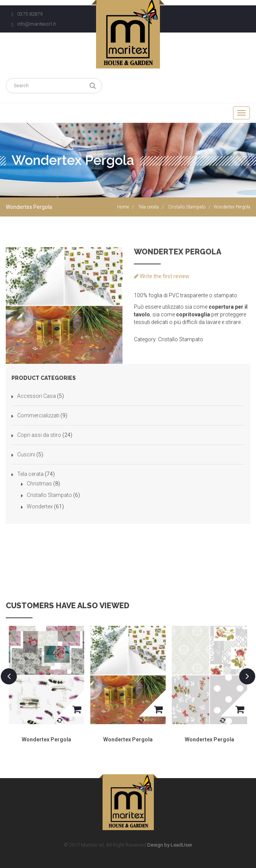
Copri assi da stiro (39, 435)
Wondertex (40, 506)
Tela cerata (148, 207)
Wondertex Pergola (46, 739)
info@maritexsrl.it (37, 24)
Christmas (39, 484)
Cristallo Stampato (187, 207)
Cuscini (26, 454)
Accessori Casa (37, 396)
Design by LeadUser (170, 845)
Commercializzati (38, 415)
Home (123, 207)
